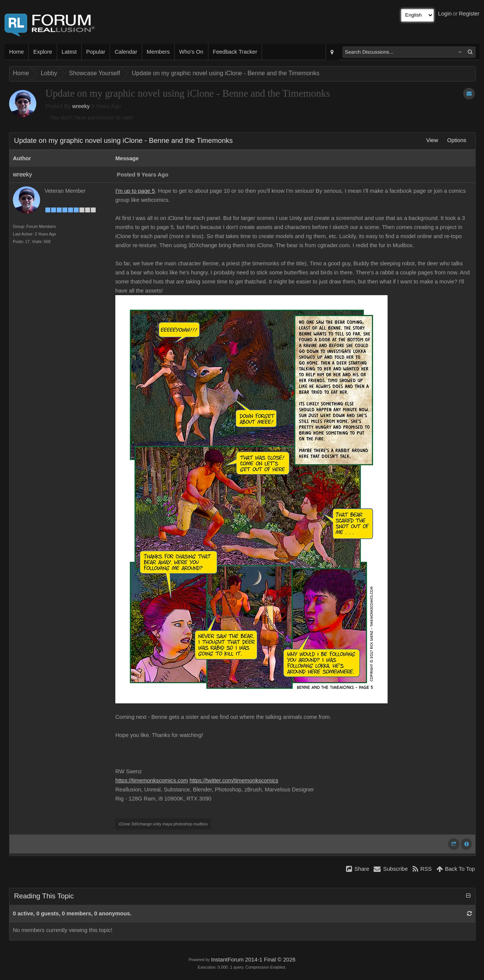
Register (469, 14)
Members (158, 52)
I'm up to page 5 (135, 191)
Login (445, 14)
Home (16, 52)
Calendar (126, 52)
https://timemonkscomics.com (152, 780)
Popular (96, 52)
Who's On (191, 52)
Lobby (49, 73)
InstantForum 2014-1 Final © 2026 (253, 960)
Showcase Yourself (94, 73)
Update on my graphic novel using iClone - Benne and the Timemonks (225, 73)
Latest (69, 52)
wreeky (81, 106)
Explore (43, 52)
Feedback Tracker (235, 52)
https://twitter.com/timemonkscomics (234, 780)
